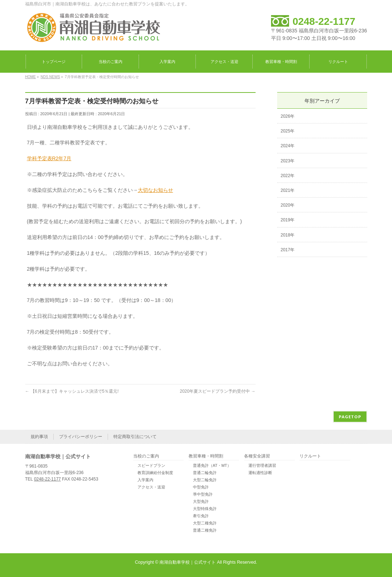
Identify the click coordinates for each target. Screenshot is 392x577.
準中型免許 (203, 494)
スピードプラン (151, 465)
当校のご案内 (146, 456)
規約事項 (39, 437)
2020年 (288, 205)
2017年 (288, 250)
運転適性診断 (260, 473)
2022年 (288, 176)
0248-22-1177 (324, 21)
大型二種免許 (205, 523)
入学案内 (145, 480)
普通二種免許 (205, 530)
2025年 (288, 131)
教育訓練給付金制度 (155, 473)
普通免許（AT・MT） (212, 465)
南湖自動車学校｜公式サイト (188, 562)
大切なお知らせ (156, 190)
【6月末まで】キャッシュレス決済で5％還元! (72, 391)
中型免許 (201, 487)
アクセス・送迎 (151, 487)
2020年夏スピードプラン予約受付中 (217, 391)
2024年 (288, 146)
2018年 (288, 235)
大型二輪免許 (205, 480)
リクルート (310, 456)
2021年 (288, 190)
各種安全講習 (257, 456)
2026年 (288, 116)
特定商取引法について (135, 437)
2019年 (288, 220)
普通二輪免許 (205, 473)
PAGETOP (350, 417)
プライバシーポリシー (81, 437)
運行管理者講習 (262, 465)
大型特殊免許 (205, 509)
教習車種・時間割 (206, 456)
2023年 (288, 161)
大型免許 (201, 501)
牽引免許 (201, 516)
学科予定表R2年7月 (49, 158)
